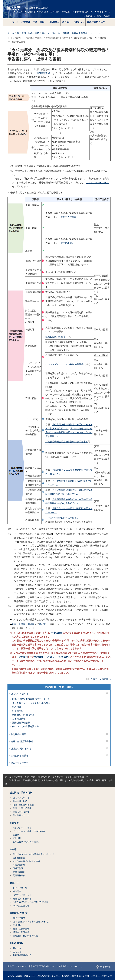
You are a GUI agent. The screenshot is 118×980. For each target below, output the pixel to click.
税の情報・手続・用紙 (28, 33)
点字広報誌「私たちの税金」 (26, 842)
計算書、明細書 (27, 624)
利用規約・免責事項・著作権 (75, 976)
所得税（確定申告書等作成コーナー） (82, 33)
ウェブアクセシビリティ (48, 976)
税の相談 (17, 707)
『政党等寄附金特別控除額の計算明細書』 (67, 442)
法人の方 (17, 952)
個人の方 (17, 948)
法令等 (13, 849)
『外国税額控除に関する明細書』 (62, 518)
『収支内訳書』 (66, 243)
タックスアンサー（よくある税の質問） (32, 703)
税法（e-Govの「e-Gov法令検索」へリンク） (34, 854)
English (31, 12)
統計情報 (17, 838)
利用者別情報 (16, 943)
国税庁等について (19, 913)
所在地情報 (103, 967)
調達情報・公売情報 (22, 899)
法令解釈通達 (19, 858)
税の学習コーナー (20, 763)
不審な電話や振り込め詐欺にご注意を (30, 902)
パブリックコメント (22, 895)
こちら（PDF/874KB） (97, 182)
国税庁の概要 (19, 918)
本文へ (20, 12)
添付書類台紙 (43, 73)
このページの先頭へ (100, 679)
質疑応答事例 (19, 876)
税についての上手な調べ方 (26, 726)
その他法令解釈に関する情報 (26, 861)
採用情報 (17, 925)
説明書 (42, 624)
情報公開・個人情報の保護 (25, 936)
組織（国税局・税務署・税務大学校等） (32, 922)
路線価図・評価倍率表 (23, 715)
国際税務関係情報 (21, 723)
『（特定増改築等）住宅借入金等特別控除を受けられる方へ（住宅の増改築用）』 (69, 432)
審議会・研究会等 (21, 932)
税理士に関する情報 (21, 749)
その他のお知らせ (21, 906)
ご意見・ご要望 (15, 976)
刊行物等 (14, 823)
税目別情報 (18, 711)
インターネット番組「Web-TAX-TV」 (30, 831)
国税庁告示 (18, 868)
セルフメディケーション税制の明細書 (64, 364)
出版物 (16, 835)
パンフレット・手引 (22, 828)
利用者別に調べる (84, 12)
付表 (14, 624)
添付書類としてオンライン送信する (52, 657)
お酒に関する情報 (20, 756)
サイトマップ (104, 12)
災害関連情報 (19, 719)
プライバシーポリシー (102, 976)
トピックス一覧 (20, 888)
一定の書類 (57, 633)
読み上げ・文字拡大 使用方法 (55, 12)
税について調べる (51, 33)
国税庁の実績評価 (21, 929)
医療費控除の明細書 (55, 337)
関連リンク (29, 976)
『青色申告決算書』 (68, 217)
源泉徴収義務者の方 (22, 955)
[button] (34, 22)
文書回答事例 (19, 872)
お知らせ (14, 883)
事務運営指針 (19, 865)
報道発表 (17, 891)
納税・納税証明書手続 (22, 741)
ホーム (15, 22)
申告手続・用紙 (18, 734)
